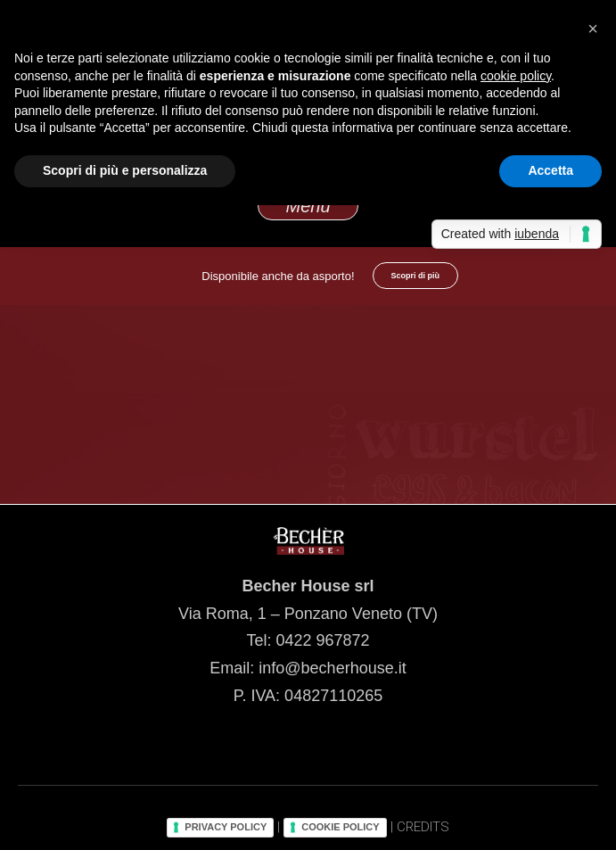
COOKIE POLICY (340, 827)
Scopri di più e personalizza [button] (125, 170)
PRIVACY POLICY (226, 827)
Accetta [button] (550, 170)
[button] (593, 29)
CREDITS (423, 827)
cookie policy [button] (516, 76)
